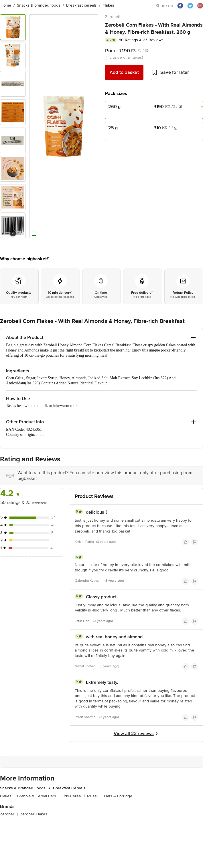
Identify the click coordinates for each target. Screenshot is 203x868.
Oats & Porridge (118, 796)
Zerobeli (112, 17)
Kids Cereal (73, 796)
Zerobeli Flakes (34, 814)
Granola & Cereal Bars (38, 796)
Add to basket (124, 72)
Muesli (94, 796)
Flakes (7, 796)
